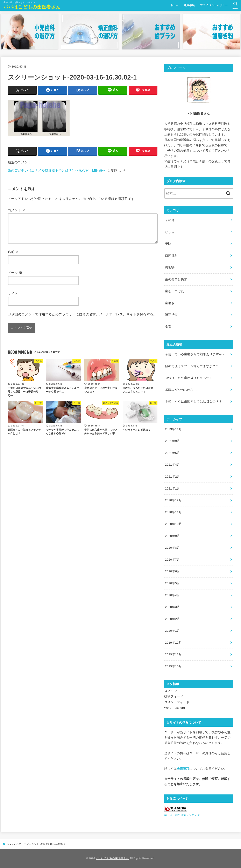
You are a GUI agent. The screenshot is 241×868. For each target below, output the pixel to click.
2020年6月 (173, 571)
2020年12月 (173, 500)
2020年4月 (173, 595)
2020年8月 (173, 548)
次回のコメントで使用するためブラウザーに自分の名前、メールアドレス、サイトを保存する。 (84, 319)
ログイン (171, 691)
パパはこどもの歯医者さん (32, 7)
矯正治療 (171, 315)
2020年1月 (173, 631)
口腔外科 (171, 256)
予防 (168, 244)
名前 (13, 257)
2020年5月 (173, 583)
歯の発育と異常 (176, 279)
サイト (13, 298)
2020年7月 (173, 560)
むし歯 (170, 232)
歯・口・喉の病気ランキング (182, 815)
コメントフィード (177, 702)
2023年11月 (173, 429)
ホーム (174, 5)
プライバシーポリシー (214, 5)
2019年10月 (173, 666)
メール (15, 278)
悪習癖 (170, 267)
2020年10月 (173, 524)
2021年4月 (173, 465)
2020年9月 (173, 536)
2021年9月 (173, 441)
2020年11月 (173, 512)
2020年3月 (173, 607)
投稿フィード (174, 696)
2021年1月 (173, 488)
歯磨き (170, 303)
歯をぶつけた (175, 291)
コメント (17, 210)
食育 (168, 327)
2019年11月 (173, 654)
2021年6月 (173, 453)
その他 (170, 220)
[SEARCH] (235, 5)
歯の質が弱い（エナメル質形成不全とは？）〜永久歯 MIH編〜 (57, 170)
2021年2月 (173, 477)
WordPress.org (175, 708)
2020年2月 (173, 619)
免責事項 (189, 5)
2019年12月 (173, 643)
